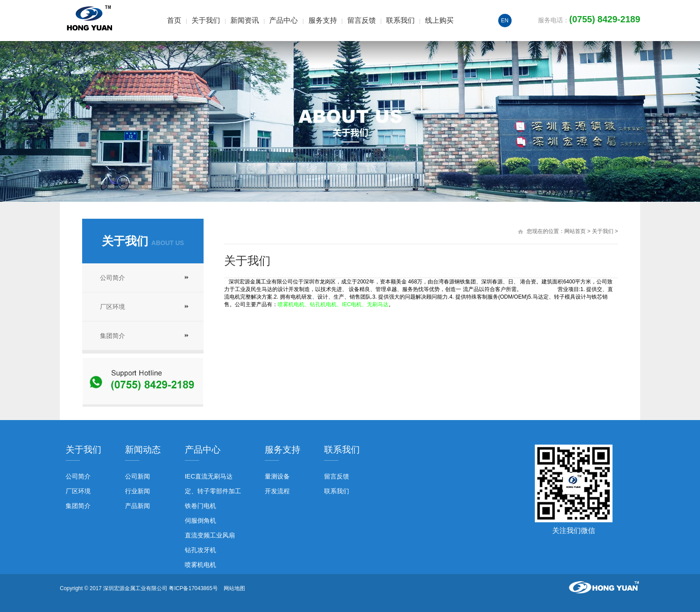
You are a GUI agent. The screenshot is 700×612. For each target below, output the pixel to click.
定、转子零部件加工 (213, 491)
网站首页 (575, 231)
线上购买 (439, 20)
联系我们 (400, 20)
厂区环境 (112, 307)
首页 (174, 20)
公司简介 (112, 278)
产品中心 (283, 20)
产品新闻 (137, 506)
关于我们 (206, 20)
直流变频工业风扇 (210, 535)
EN (505, 21)
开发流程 (277, 491)
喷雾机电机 (200, 565)
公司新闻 (137, 476)
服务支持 (323, 20)
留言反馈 (362, 20)
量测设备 (277, 476)
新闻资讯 (245, 20)
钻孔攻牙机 (200, 550)
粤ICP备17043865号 (193, 588)
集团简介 (112, 336)
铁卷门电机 (200, 506)
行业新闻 (137, 491)
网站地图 (234, 588)
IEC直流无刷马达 (209, 476)
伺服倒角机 (200, 520)
